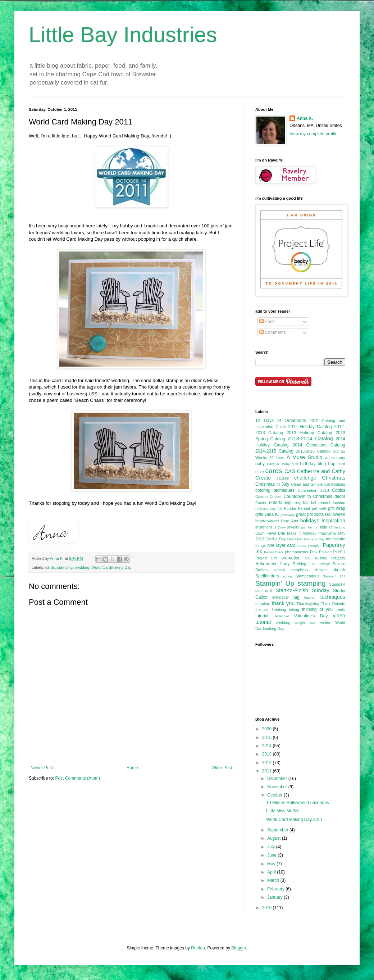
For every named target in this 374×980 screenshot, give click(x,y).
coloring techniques (275, 490)
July (272, 847)
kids (323, 527)
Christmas (334, 478)
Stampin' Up (275, 583)
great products (310, 514)
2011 (268, 771)
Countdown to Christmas (308, 496)
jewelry (293, 527)
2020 (268, 729)
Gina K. (272, 514)
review (324, 564)
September (278, 830)
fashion (339, 503)
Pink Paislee (321, 552)
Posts (267, 322)
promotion (291, 558)
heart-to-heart (267, 521)
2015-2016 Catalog (313, 451)
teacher (310, 597)
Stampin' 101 (334, 576)
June (272, 855)
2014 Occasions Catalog (319, 445)
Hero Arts (289, 521)
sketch (339, 570)
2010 (268, 908)
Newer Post (42, 768)
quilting (321, 558)
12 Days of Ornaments (281, 421)
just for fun (310, 527)
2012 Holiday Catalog (310, 427)
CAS (290, 471)
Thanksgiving (308, 604)
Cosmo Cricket (268, 496)
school (279, 570)
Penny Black (274, 552)
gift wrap (337, 508)
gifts (259, 514)
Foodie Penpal (297, 508)
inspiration (333, 521)
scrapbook (300, 570)
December (278, 779)
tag (297, 597)
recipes (338, 558)
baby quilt (290, 464)
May (272, 864)
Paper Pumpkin (309, 546)
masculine (327, 533)
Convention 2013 (313, 490)
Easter (261, 503)
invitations (264, 527)
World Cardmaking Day (111, 567)
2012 (268, 763)
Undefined (281, 616)
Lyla (281, 533)
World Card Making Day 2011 (294, 820)
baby (260, 464)
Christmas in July (272, 484)
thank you (283, 603)
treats (340, 609)
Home (132, 768)
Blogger (239, 948)
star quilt (264, 591)
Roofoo (198, 948)
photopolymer (297, 552)
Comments (272, 332)
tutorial (262, 616)
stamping (65, 567)
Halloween (335, 514)
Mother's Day (314, 539)
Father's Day (266, 509)
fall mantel (321, 503)
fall (305, 503)
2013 (268, 754)
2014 (268, 746)
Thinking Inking (285, 609)
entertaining (280, 503)
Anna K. (305, 118)
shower (321, 570)
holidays (310, 521)
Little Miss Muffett (283, 811)
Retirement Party (273, 564)
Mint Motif (295, 539)
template (263, 604)
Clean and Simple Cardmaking (318, 484)
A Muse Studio (305, 457)
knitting (340, 527)
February (276, 889)
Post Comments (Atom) (77, 778)
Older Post (222, 768)
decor (340, 496)
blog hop (327, 464)
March (274, 880)
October (275, 795)
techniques (333, 597)
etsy (297, 503)
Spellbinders (267, 576)
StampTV (337, 584)
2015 (268, 738)
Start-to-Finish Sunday (302, 590)
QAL (308, 558)
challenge (305, 478)
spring (287, 576)
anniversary (335, 458)
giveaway (288, 515)
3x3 (336, 451)
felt (280, 509)
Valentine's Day (311, 616)
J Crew (280, 527)
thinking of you (317, 609)
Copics (339, 490)
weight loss (305, 623)
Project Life (266, 558)
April (272, 872)
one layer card (281, 545)
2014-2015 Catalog (274, 451)
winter (325, 622)
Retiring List (304, 564)
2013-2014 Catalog (310, 439)
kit (331, 527)
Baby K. (273, 464)
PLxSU (339, 552)
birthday (308, 464)
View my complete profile (313, 134)
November (278, 787)
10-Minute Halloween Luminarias (298, 803)
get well (319, 508)
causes (283, 478)
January (275, 897)
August (275, 838)
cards (50, 567)
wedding (82, 567)
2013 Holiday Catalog (309, 433)
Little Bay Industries (123, 35)
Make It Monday (302, 533)
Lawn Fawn (266, 533)
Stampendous (307, 576)
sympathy (280, 597)
